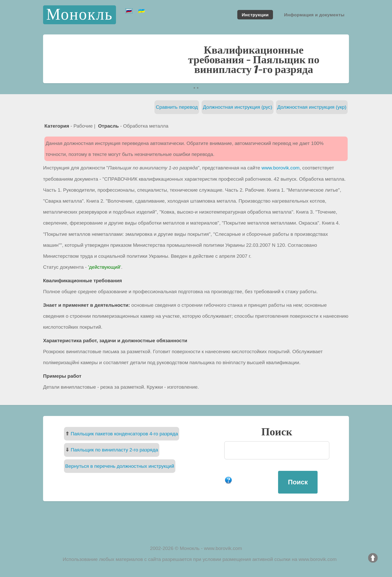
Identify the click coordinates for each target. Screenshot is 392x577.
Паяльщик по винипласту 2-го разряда (114, 450)
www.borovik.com (280, 168)
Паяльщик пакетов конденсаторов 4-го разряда (124, 434)
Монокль (79, 15)
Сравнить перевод (177, 107)
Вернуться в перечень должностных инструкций (120, 466)
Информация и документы (314, 15)
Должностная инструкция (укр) (312, 107)
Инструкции (255, 15)
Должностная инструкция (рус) (238, 107)
